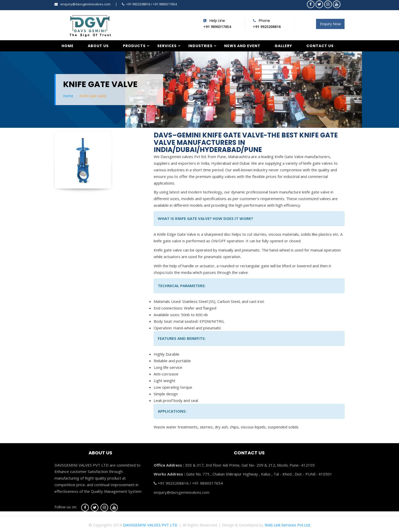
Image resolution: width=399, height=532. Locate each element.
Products (134, 46)
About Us (98, 46)
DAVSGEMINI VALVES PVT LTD (150, 525)
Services (167, 46)
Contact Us (320, 46)
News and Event (242, 46)
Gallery (283, 46)
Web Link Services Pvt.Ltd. (288, 525)
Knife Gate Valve (93, 96)
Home (68, 46)
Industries (200, 46)
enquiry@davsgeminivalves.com (85, 4)
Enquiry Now (330, 24)
